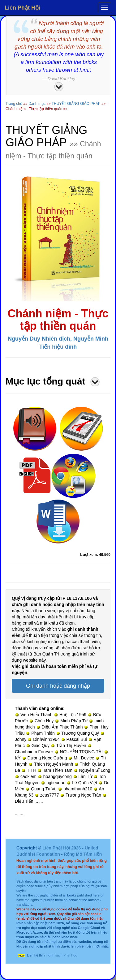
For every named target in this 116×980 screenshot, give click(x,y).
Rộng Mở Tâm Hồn (83, 854)
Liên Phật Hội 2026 (62, 848)
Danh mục (37, 104)
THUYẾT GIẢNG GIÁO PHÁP (76, 104)
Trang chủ (14, 104)
